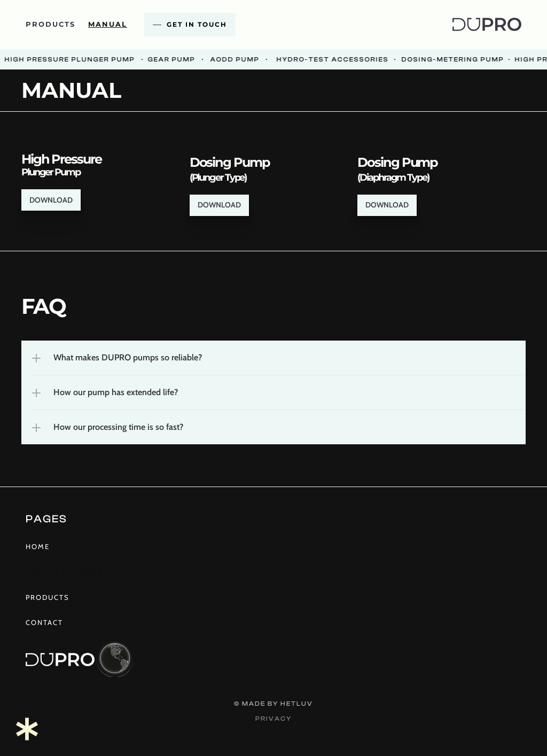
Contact (44, 622)
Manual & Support (67, 572)
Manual (108, 24)
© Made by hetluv (273, 704)
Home (38, 546)
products (50, 24)
